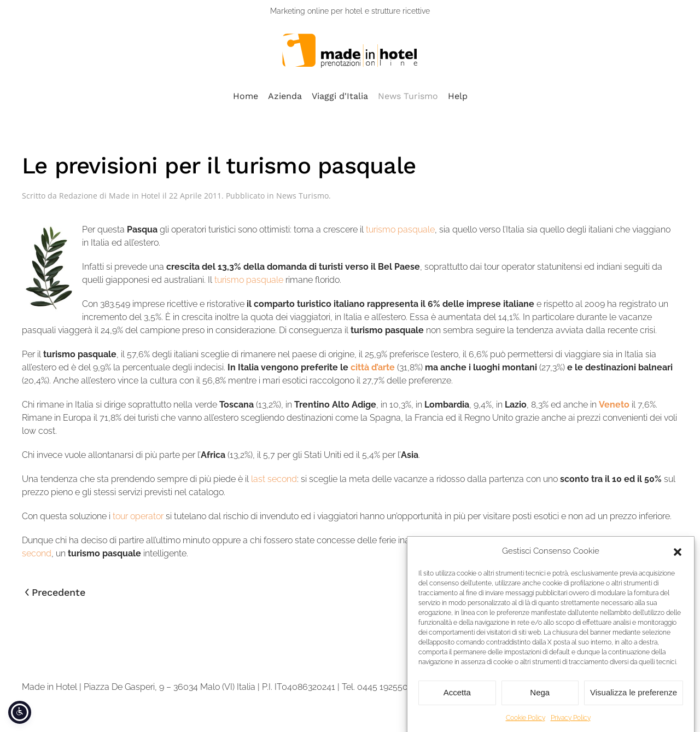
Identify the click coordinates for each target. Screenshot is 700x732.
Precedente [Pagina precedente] (55, 592)
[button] (678, 560)
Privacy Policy (571, 726)
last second (274, 479)
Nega (540, 701)
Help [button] (458, 96)
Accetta (457, 701)
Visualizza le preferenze (634, 701)
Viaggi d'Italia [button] (340, 96)
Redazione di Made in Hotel (110, 196)
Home (246, 96)
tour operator (139, 516)
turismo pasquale (400, 230)
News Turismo (408, 96)
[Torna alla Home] (350, 51)
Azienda (285, 96)
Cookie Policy (526, 726)
